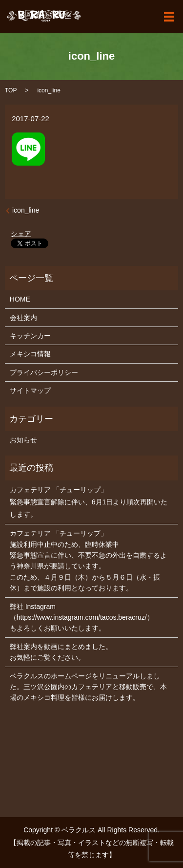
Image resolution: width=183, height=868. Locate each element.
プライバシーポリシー (44, 372)
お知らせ (23, 440)
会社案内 (23, 318)
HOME (20, 299)
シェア (21, 234)
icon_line (26, 210)
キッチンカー (30, 336)
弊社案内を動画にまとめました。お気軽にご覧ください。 (61, 652)
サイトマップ (30, 391)
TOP (11, 90)
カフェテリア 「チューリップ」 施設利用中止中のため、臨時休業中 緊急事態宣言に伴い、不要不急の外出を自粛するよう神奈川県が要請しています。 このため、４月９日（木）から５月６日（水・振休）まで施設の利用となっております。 (88, 561)
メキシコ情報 (30, 354)
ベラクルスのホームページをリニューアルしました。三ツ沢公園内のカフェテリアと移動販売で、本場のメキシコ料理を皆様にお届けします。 (88, 687)
